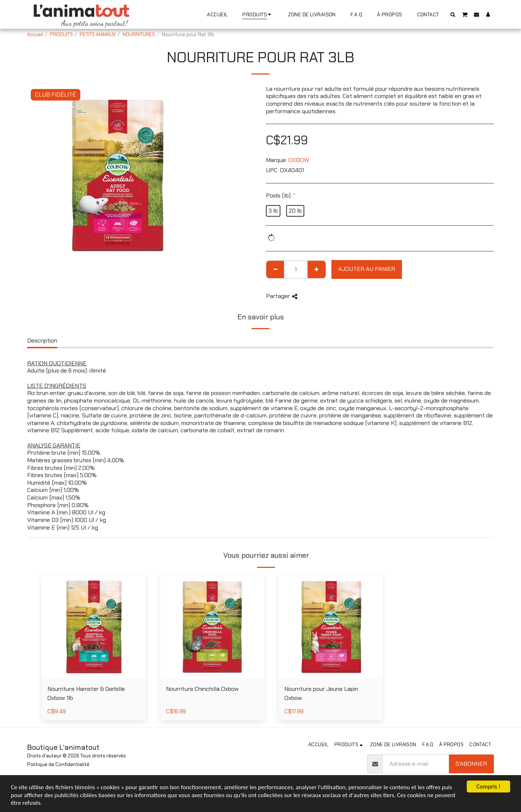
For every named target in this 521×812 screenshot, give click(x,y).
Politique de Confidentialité (58, 764)
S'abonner (471, 764)
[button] (453, 14)
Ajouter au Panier (367, 269)
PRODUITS (61, 35)
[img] (94, 627)
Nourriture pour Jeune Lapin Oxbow (321, 693)
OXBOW (299, 160)
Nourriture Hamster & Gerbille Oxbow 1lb (86, 693)
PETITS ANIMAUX (98, 35)
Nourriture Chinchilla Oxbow (202, 689)
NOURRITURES (139, 35)
